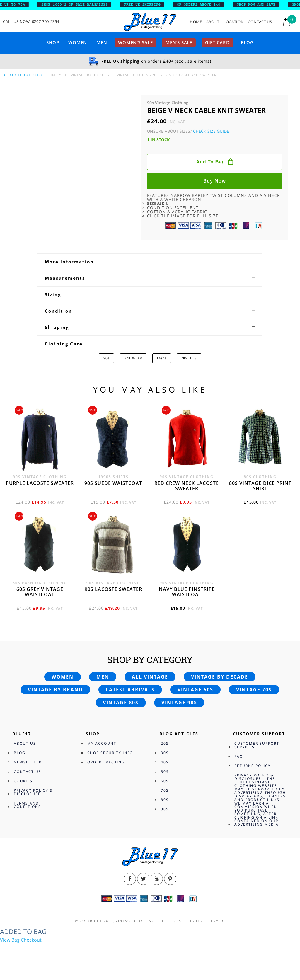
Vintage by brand (55, 690)
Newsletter (28, 762)
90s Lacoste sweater (113, 589)
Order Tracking (106, 762)
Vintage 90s (179, 703)
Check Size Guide (211, 131)
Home (196, 22)
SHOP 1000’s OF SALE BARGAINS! (78, 5)
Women (78, 42)
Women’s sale (135, 42)
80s (165, 800)
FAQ (239, 756)
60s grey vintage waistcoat (40, 592)
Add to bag (210, 162)
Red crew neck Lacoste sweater (187, 486)
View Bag (10, 940)
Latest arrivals (130, 690)
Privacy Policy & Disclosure (33, 792)
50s (165, 772)
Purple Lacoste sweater (40, 483)
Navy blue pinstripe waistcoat (187, 592)
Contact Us (260, 22)
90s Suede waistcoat (113, 483)
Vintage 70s (254, 690)
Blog (247, 42)
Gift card (217, 42)
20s (165, 743)
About (213, 22)
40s (165, 762)
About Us (25, 743)
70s (165, 790)
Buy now (215, 181)
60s (165, 781)
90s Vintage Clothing (130, 75)
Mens (162, 358)
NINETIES (189, 358)
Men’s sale (179, 42)
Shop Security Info (110, 753)
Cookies (23, 781)
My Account (102, 743)
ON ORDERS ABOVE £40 (202, 5)
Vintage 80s (121, 703)
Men (102, 42)
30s (165, 753)
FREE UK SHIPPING (145, 5)
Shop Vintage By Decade (83, 75)
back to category (23, 75)
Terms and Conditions (27, 805)
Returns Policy (253, 766)
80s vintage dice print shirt (260, 486)
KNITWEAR (133, 358)
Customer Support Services (257, 745)
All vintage (150, 677)
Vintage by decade (220, 677)
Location (234, 22)
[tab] (150, 262)
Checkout (31, 940)
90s (106, 358)
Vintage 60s (195, 690)
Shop (53, 42)
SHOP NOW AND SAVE (259, 5)
